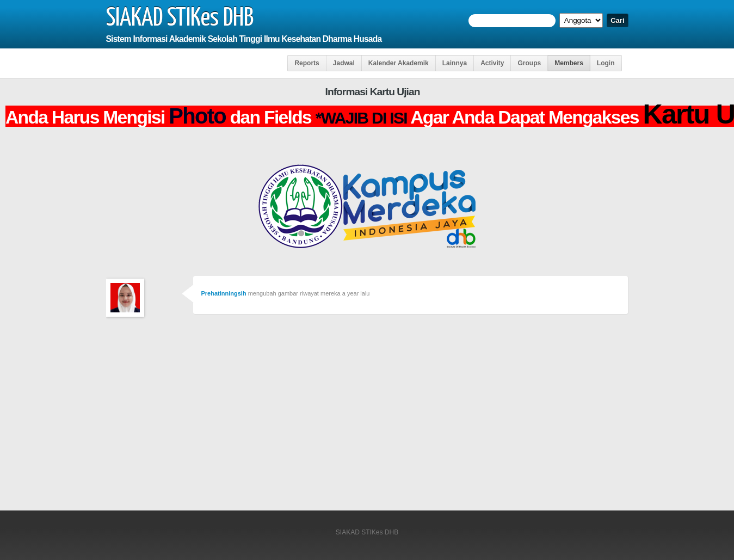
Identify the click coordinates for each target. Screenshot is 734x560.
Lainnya (455, 63)
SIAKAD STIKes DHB (180, 19)
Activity (492, 63)
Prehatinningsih (224, 293)
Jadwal (344, 63)
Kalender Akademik (399, 63)
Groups (529, 63)
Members (569, 63)
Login (606, 63)
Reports (307, 63)
